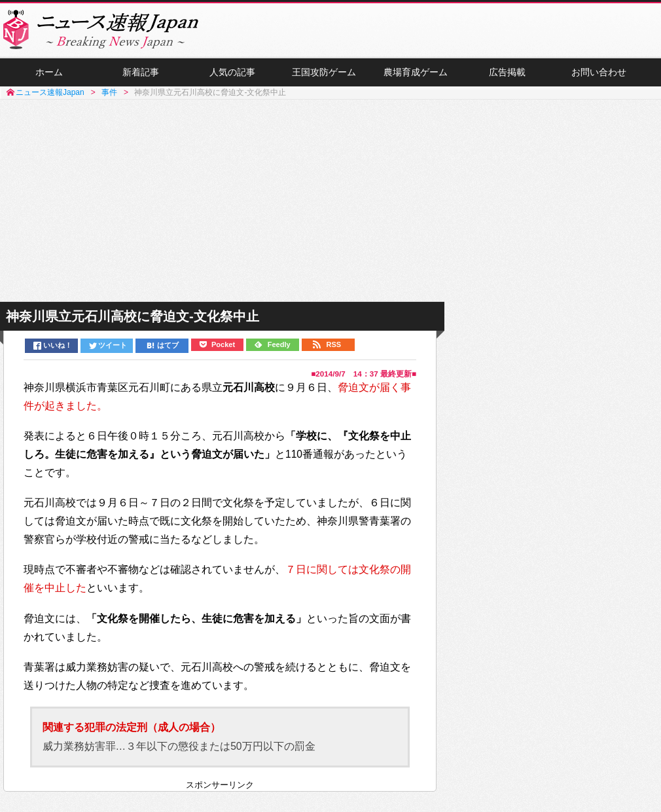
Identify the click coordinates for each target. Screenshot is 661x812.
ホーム (49, 73)
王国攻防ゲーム (324, 73)
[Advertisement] (330, 202)
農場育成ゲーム (416, 73)
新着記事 (141, 73)
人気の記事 (232, 73)
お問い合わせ (599, 73)
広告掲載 (507, 73)
